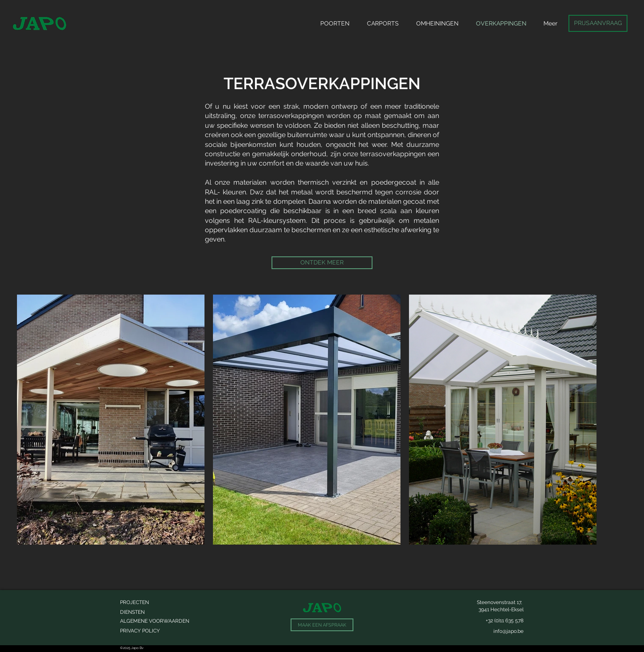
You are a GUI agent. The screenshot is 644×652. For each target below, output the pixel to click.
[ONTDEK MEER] (322, 263)
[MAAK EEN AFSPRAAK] (322, 625)
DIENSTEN (132, 612)
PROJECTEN (134, 602)
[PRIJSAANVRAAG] (598, 23)
